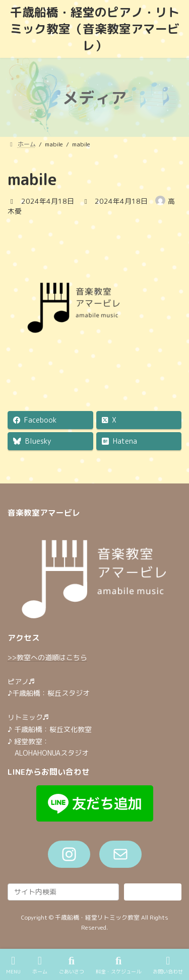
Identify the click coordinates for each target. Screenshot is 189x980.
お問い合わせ (168, 965)
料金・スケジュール (118, 965)
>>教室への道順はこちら (47, 657)
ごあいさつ (72, 965)
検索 (153, 892)
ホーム (40, 965)
